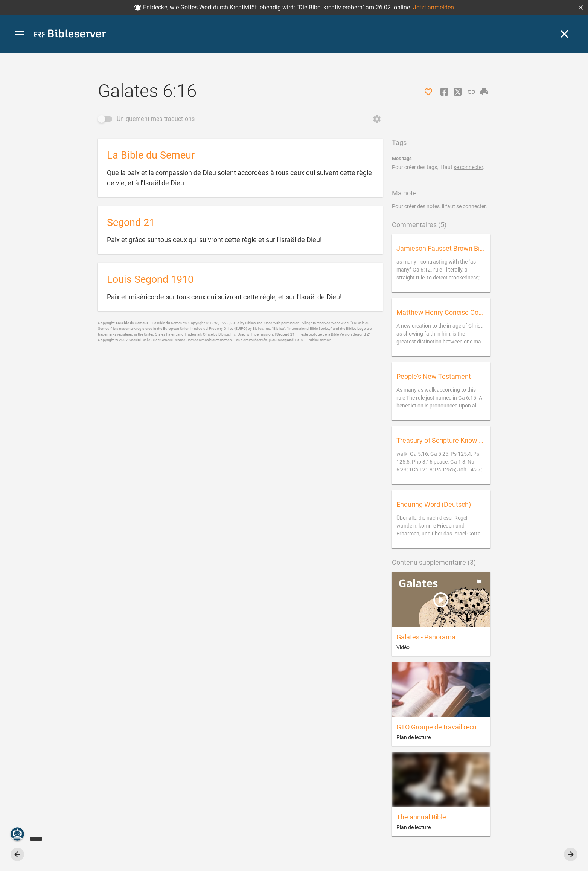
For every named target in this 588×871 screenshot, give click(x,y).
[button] (581, 8)
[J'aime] (428, 92)
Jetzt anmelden (433, 7)
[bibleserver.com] (70, 35)
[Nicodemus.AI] (17, 834)
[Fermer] (564, 34)
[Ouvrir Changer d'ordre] (377, 119)
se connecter (468, 167)
